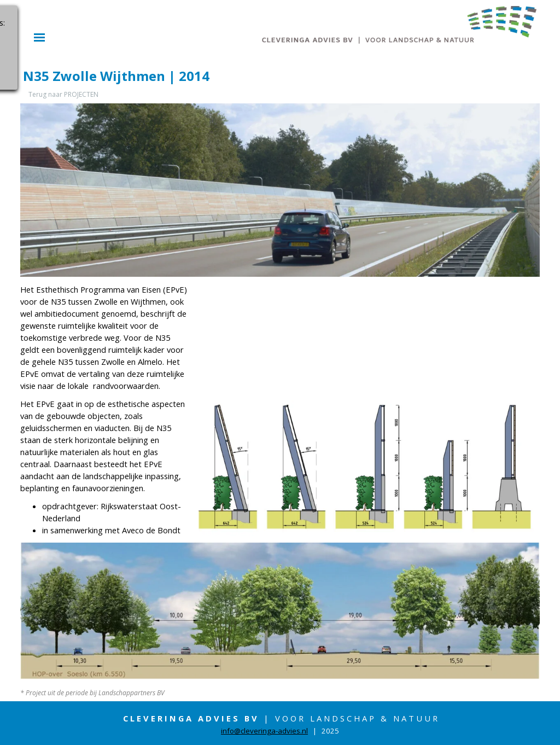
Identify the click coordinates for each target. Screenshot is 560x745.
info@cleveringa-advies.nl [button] (264, 731)
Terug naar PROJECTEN (63, 94)
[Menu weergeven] (39, 37)
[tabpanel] (105, 410)
